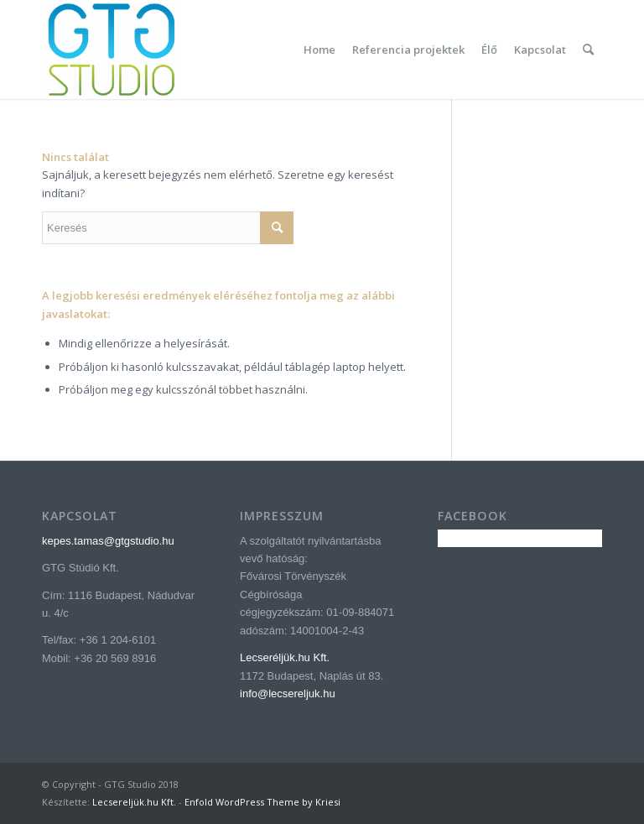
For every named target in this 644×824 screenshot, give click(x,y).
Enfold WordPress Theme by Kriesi (262, 802)
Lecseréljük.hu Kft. (285, 657)
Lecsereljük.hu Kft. (134, 802)
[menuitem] (319, 50)
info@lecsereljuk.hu (288, 694)
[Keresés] (588, 50)
